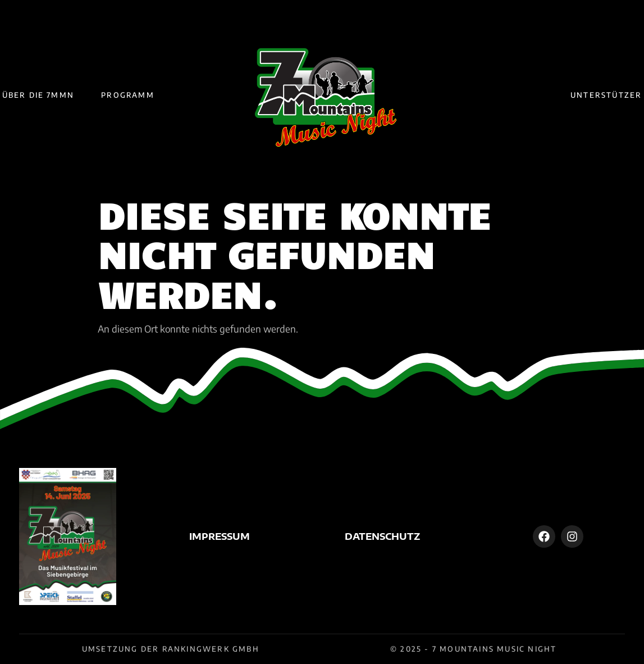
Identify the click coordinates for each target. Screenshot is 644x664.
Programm (128, 95)
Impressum (220, 536)
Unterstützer (606, 95)
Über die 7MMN (38, 95)
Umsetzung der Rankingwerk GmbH (171, 649)
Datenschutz (382, 536)
